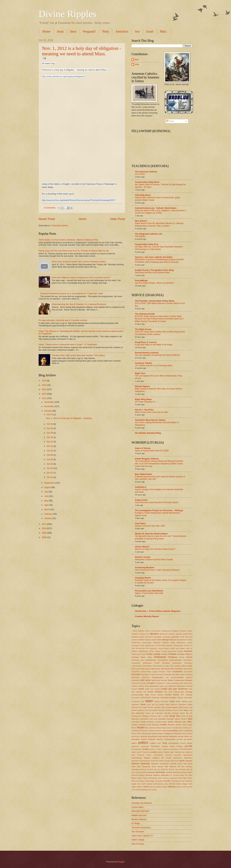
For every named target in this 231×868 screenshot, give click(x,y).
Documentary (146, 672)
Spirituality (165, 775)
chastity (157, 654)
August (48, 487)
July (46, 492)
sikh (188, 769)
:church (190, 631)
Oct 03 (50, 468)
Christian (172, 654)
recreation (178, 755)
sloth (133, 772)
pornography (174, 743)
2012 (44, 398)
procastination (137, 749)
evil (167, 677)
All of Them (140, 174)
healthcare (183, 689)
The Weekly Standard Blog (148, 433)
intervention (188, 698)
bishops (165, 640)
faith (142, 680)
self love (181, 767)
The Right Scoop (143, 329)
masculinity (136, 722)
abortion (154, 634)
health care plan (169, 689)
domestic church (165, 672)
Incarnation (136, 698)
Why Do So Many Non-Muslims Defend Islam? (155, 549)
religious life (158, 758)
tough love (136, 784)
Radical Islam (169, 752)
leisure (148, 713)
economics (178, 672)
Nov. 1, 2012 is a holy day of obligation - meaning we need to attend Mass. (82, 51)
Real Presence (138, 755)
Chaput (180, 651)
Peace (134, 734)
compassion (136, 663)
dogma (155, 672)
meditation (151, 722)
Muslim (141, 727)
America (135, 637)
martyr (177, 719)
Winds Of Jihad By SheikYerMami (151, 534)
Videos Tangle (138, 840)
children (164, 654)
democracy (156, 669)
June (47, 496)
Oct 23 (50, 451)
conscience (177, 663)
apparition (175, 637)
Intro (73, 31)
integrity (173, 698)
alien (191, 634)
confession (147, 663)
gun (166, 686)
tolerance (189, 781)
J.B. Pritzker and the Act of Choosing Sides (154, 366)
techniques (140, 781)
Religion (147, 758)
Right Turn (140, 373)
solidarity (151, 772)
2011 (44, 524)
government (154, 686)
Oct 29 (50, 428)
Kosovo (175, 710)
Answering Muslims (145, 567)
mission (135, 725)
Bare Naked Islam (143, 474)
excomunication (177, 677)
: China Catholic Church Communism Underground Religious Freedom (159, 631)
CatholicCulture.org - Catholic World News (156, 208)
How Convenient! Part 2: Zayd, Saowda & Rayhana (157, 570)
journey (186, 707)
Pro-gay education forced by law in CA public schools (63, 320)
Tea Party (183, 778)
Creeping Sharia (143, 578)
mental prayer (161, 722)
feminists (164, 680)
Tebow (190, 778)
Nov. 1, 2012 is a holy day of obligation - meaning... (70, 418)
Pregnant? (89, 31)
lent (153, 713)
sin (191, 769)
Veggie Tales (188, 784)
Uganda (149, 784)
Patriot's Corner (143, 557)
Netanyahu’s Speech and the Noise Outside (154, 560)
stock (160, 778)
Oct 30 (50, 424)
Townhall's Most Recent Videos (150, 420)
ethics (177, 674)
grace (162, 686)
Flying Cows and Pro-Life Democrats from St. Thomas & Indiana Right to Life (74, 251)
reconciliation (158, 755)
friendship (159, 683)
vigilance (140, 787)
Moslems (171, 725)
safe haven (175, 761)
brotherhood (136, 643)
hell (145, 692)
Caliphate (165, 643)
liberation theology (171, 713)
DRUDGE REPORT (141, 811)
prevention (145, 746)
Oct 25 (50, 442)
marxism (184, 719)
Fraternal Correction (139, 683)
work (133, 790)
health (141, 689)
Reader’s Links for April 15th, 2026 (150, 526)
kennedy (162, 710)
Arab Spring (185, 637)
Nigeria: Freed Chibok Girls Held (149, 593)
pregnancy (135, 746)
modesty (142, 725)
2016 (44, 381)
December (49, 402)
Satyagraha (146, 767)
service (143, 769)
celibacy (157, 651)
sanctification (165, 764)
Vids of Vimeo (138, 844)
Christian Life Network (142, 803)
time (183, 781)
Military (171, 722)
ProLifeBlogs (141, 280)
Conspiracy (188, 663)
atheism (142, 640)
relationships (137, 758)
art (191, 637)
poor (159, 743)
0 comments (50, 208)
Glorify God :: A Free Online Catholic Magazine (158, 611)
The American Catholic (146, 172)
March (47, 509)
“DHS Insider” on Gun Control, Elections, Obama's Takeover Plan (68, 240)
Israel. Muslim (182, 701)
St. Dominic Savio (177, 775)
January (48, 518)
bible (159, 640)
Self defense (170, 767)
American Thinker (144, 363)
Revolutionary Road (147, 761)
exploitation (136, 680)
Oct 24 (50, 446)
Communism (188, 660)
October (48, 411)
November (49, 406)
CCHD (151, 651)
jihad (181, 707)
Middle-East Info (139, 815)
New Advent (141, 221)
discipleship (136, 672)
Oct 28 (50, 433)
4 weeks (142, 634)
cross (171, 666)
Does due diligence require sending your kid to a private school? (81, 277)
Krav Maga (184, 710)
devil (172, 669)
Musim (134, 728)
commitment (163, 660)
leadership (140, 713)
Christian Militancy (185, 654)
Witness (172, 787)
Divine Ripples (68, 14)
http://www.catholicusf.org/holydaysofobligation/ (63, 76)
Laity (191, 710)
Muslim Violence (139, 819)
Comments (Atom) (60, 225)
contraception (147, 666)
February (49, 514)
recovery (169, 755)
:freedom (135, 634)
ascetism (135, 640)
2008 (44, 537)
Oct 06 (50, 455)
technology (150, 781)
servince (150, 769)
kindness (169, 710)
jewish (175, 707)
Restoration (188, 758)
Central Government (169, 651)
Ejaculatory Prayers (149, 675)
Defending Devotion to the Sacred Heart (152, 273)
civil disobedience (148, 660)
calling (173, 643)
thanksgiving (176, 781)
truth (143, 784)
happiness (181, 686)
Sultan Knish (141, 500)
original (165, 731)
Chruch (182, 657)
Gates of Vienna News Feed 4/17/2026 (152, 451)
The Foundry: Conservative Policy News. (155, 301)
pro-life (189, 746)
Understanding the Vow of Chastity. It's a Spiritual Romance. (79, 304)
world (138, 790)
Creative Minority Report (147, 616)
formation (189, 680)
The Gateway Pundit (145, 314)
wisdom (165, 787)
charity (149, 654)
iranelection (136, 702)
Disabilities (179, 669)
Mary (190, 719)
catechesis (181, 643)
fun (165, 683)
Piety (106, 31)
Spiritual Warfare (153, 775)
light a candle (163, 716)
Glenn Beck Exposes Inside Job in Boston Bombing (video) (79, 262)
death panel (136, 669)
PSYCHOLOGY (186, 749)
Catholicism (143, 651)
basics (154, 640)
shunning (182, 769)
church (189, 657)
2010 (44, 528)
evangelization (158, 677)
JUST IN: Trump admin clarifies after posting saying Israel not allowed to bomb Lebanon (160, 333)
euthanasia (145, 677)
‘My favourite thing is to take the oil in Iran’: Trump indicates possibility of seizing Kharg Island (161, 537)
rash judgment (187, 752)
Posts (170, 121)
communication (175, 660)
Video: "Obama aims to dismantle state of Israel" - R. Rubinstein (68, 344)
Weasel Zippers (142, 386)
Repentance (178, 758)
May (46, 501)
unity (166, 784)
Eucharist (135, 677)
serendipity (136, 769)
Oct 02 (50, 473)
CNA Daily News (143, 195)
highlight (150, 692)
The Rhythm (140, 236)
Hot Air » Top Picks (144, 410)
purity (154, 752)
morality (163, 725)
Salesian (189, 761)
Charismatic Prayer (139, 654)
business (157, 643)
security (160, 767)
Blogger (121, 862)
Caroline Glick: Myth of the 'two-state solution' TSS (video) (78, 355)
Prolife (146, 749)
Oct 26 (50, 437)
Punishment (146, 752)
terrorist (167, 781)
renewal (169, 758)
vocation (158, 787)
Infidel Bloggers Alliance (147, 459)
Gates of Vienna (143, 448)
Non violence (184, 728)
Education (136, 674)
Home (46, 31)
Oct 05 (50, 459)
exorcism (189, 677)
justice (155, 710)
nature (169, 728)
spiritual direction (173, 772)
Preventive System (159, 746)
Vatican (179, 784)
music (190, 725)
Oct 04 (50, 464)
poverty (183, 743)
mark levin (153, 719)
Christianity (160, 657)
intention (180, 698)
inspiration (164, 698)
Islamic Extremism (162, 702)
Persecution (147, 733)
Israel (150, 31)
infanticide (156, 698)
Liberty (182, 713)
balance (149, 640)
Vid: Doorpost (138, 832)
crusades (177, 666)
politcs (134, 743)
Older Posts (118, 219)
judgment (141, 710)
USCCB (172, 784)
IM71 (183, 695)
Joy (191, 707)
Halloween (172, 686)
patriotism (188, 731)
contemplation (137, 666)
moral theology (153, 725)
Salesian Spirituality (141, 764)
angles (142, 637)
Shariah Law (173, 769)
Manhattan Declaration (140, 719)
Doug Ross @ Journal (146, 342)
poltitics (153, 743)
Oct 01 (50, 477)
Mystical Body (161, 728)
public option (136, 752)
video (134, 787)
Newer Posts (47, 219)
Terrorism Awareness (141, 828)
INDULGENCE (146, 698)
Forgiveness (179, 680)
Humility (168, 695)
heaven (139, 692)
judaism (134, 710)
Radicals (178, 752)
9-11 (147, 634)
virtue (146, 787)
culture (184, 666)
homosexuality (137, 695)
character (188, 651)
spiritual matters (186, 772)
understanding (158, 784)
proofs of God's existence (160, 749)
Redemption (188, 755)
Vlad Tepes (140, 523)
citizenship (135, 660)
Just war (149, 710)
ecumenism (188, 672)
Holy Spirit (168, 692)
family (148, 680)
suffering (166, 778)
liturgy (172, 716)
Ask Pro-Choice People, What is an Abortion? (155, 283)
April (47, 505)
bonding (189, 640)
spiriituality (160, 772)
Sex (137, 31)
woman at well (181, 787)
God (147, 686)
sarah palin (136, 767)
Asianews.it (141, 487)
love (178, 716)
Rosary (167, 761)
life (187, 713)
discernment (188, 669)
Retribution (136, 761)
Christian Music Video (142, 657)
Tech (133, 781)
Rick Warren (160, 761)
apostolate (167, 637)
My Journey (150, 728)
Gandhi (169, 683)
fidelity (171, 680)
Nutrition (145, 731)
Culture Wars (138, 807)
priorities (180, 746)
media (143, 722)
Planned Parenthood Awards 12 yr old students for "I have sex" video (72, 293)
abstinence (164, 634)
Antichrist (122, 31)
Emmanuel (160, 675)
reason (149, 755)
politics (143, 743)
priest (172, 746)
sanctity (173, 764)
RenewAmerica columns (147, 353)
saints (182, 761)
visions (152, 787)
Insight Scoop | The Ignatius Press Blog (154, 270)
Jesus (60, 31)
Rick (137, 60)
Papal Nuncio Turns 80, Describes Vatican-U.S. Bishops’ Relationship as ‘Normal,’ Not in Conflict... (159, 225)
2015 (44, 385)
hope (147, 695)
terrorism (159, 781)
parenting (173, 731)
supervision (174, 778)
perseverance (158, 733)
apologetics (158, 637)
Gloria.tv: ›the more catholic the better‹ (154, 257)
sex (155, 769)
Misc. (164, 31)
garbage (175, 683)
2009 (44, 533)
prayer (190, 743)
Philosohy (178, 733)
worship (143, 790)
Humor (176, 695)
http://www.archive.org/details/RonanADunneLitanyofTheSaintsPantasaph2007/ (79, 200)
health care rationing (153, 689)
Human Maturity (157, 695)
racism (160, 752)
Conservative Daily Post (147, 244)
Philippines (169, 733)
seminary (189, 767)
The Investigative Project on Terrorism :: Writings (159, 510)
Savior (154, 767)
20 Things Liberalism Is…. (146, 402)
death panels (146, 669)
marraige (162, 719)
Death (190, 666)
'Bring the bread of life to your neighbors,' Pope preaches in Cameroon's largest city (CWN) (161, 212)
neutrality (175, 728)
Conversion (158, 666)
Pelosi (139, 734)
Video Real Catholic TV (142, 836)
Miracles (178, 722)
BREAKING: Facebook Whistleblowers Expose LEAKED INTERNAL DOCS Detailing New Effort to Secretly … (159, 261)
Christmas (173, 657)
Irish (142, 702)
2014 (44, 389)
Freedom (151, 683)
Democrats (165, 669)
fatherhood (156, 680)
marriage (170, 719)
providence (174, 749)
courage (166, 666)
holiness (159, 692)
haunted (134, 689)
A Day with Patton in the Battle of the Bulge (154, 345)
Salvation (155, 764)
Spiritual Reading (138, 775)
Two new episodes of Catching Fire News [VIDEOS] (157, 355)
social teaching (141, 772)
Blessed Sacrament (178, 640)
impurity (189, 695)
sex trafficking (163, 769)
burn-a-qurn (147, 643)
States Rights (142, 778)
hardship (189, 686)
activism (172, 634)
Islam (149, 701)
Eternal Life (170, 674)
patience (181, 731)
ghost (181, 683)
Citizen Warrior (142, 547)
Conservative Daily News (147, 182)
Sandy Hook (182, 764)
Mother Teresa (181, 725)
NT (140, 731)
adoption (179, 634)
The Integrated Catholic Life (148, 234)
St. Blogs (136, 823)
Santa (190, 764)
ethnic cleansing (186, 675)
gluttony (141, 686)
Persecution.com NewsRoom (149, 591)
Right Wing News (143, 399)
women (190, 787)
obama (151, 731)
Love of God (187, 716)
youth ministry (152, 790)
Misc (185, 722)
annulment (149, 637)
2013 (44, 394)
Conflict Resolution (162, 663)
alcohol (186, 634)
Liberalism (159, 713)
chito (137, 64)
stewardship (153, 778)
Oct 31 (50, 415)
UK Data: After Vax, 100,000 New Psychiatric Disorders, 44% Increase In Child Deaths (159, 248)
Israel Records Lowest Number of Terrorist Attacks (157, 502)
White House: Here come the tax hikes (152, 412)
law (133, 713)
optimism (158, 731)
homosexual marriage (183, 692)
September (50, 483)
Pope (165, 743)
